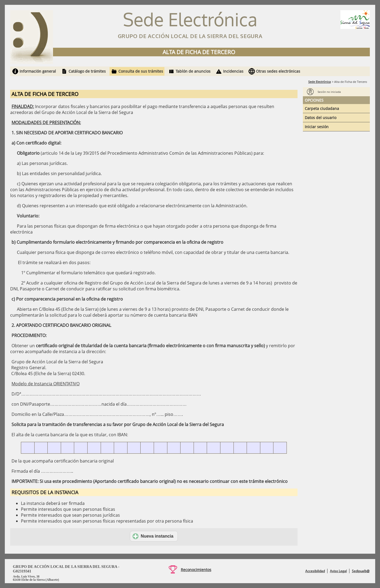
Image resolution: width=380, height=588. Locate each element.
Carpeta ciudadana (322, 108)
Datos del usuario (321, 118)
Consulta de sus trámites (141, 71)
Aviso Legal (338, 571)
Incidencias (233, 71)
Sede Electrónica (319, 82)
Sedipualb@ (361, 571)
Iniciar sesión (317, 127)
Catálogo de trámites (87, 71)
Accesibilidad (315, 571)
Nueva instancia (153, 536)
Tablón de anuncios (193, 71)
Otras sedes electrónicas (278, 71)
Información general (38, 71)
